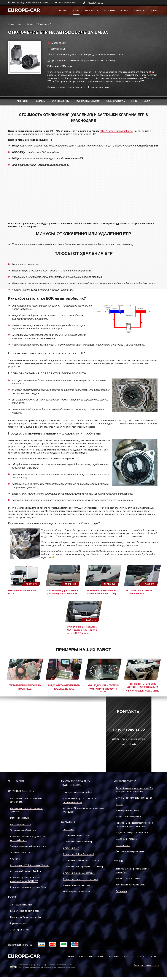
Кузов (134, 101)
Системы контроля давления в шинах (134, 798)
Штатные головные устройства (78, 792)
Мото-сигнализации (20, 818)
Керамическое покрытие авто (25, 911)
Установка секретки (20, 853)
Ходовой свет (123, 845)
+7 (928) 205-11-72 (95, 3)
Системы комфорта (115, 101)
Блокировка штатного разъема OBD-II (29, 887)
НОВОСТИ (128, 956)
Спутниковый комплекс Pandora (25, 871)
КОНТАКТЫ (154, 956)
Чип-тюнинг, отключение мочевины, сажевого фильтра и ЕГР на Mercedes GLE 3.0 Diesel (142, 687)
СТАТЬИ (141, 956)
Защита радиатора (20, 930)
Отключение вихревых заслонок (79, 873)
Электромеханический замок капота (28, 846)
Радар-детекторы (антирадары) (132, 833)
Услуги (76, 10)
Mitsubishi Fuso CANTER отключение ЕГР (139, 592)
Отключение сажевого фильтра (78, 842)
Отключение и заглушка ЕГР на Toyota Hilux (25, 687)
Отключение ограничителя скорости (81, 860)
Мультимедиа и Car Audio (88, 101)
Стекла (147, 101)
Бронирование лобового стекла (131, 885)
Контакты (139, 10)
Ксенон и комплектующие (128, 817)
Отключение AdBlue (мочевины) (78, 854)
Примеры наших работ (83, 650)
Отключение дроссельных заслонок (81, 879)
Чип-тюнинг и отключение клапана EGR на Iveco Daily (101, 592)
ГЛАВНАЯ (70, 956)
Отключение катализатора (76, 835)
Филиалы (154, 10)
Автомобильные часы (21, 824)
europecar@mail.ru (67, 2)
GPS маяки (15, 859)
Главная (63, 10)
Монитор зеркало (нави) (128, 810)
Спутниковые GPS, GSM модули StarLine (30, 865)
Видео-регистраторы (126, 839)
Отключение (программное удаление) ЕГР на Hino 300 (63, 592)
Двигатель (30, 24)
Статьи (125, 10)
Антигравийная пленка (21, 905)
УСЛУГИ (82, 956)
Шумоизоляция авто (20, 923)
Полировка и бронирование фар (26, 917)
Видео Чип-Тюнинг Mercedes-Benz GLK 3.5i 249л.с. (64, 687)
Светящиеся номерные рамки (130, 851)
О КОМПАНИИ (113, 956)
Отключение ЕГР (71, 848)
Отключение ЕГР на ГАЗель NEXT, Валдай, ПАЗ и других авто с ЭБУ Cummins (82, 630)
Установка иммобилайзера (23, 830)
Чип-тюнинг (23, 101)
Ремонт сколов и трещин (128, 878)
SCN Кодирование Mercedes (77, 892)
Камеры (120, 804)
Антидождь (122, 891)
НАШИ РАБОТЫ (96, 956)
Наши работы (91, 10)
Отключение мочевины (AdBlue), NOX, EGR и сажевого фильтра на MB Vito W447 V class (103, 687)
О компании (110, 10)
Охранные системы (60, 101)
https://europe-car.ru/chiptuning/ (117, 131)
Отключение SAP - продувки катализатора (84, 867)
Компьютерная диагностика (77, 885)
